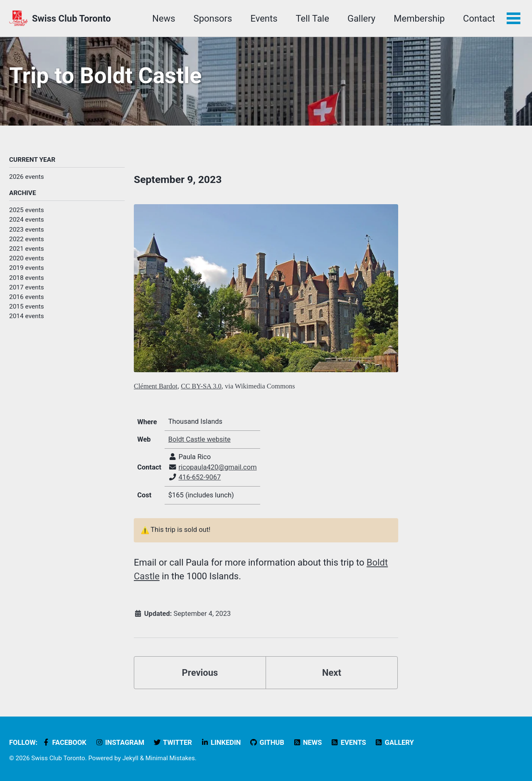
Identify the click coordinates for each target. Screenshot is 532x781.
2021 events (27, 249)
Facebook (64, 743)
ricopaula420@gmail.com (217, 467)
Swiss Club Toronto (71, 19)
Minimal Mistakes (170, 758)
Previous (200, 673)
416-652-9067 (199, 477)
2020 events (27, 258)
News (164, 19)
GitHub (267, 743)
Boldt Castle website (199, 439)
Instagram (119, 743)
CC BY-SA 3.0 (201, 386)
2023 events (27, 230)
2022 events (27, 239)
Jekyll (130, 758)
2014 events (27, 316)
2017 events (27, 287)
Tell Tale (313, 19)
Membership (419, 19)
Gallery (361, 19)
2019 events (27, 268)
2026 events (27, 177)
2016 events (27, 297)
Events (264, 19)
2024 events (27, 220)
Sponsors (213, 19)
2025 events (27, 210)
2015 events (27, 306)
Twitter (172, 743)
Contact (479, 19)
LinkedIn (220, 743)
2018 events (27, 278)
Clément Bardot (156, 386)
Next (332, 673)
